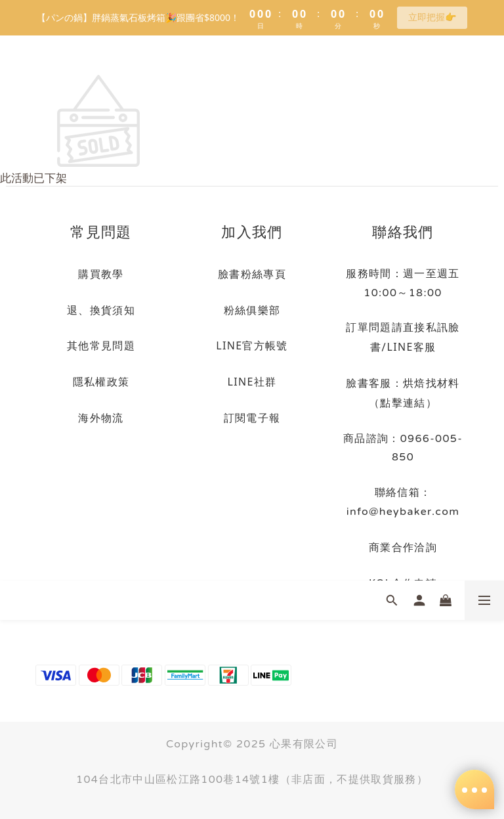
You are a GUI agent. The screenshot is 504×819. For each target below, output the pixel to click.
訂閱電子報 (252, 418)
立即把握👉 (432, 17)
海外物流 (101, 418)
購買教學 (101, 274)
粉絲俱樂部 (252, 310)
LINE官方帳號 (252, 345)
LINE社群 (252, 382)
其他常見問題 (101, 345)
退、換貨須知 (101, 310)
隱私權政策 (101, 382)
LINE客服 (411, 347)
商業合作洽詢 (403, 547)
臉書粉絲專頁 (252, 274)
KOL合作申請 (403, 583)
